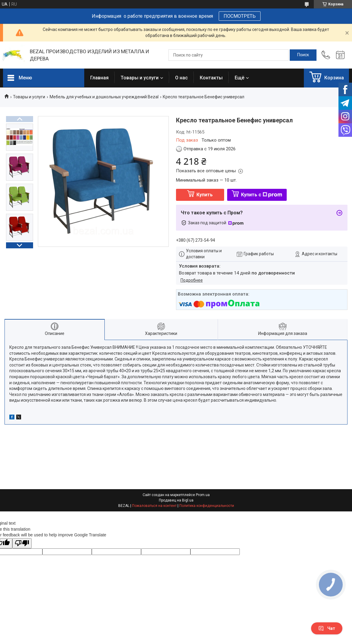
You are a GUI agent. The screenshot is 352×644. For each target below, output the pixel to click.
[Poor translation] (22, 543)
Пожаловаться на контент (154, 506)
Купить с (262, 195)
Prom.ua (203, 495)
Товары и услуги (140, 78)
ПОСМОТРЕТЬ (240, 16)
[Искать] (303, 55)
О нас (181, 78)
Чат (327, 628)
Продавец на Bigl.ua (176, 500)
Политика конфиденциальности (207, 506)
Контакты (211, 78)
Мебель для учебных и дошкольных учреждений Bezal (104, 97)
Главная (99, 78)
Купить (205, 195)
